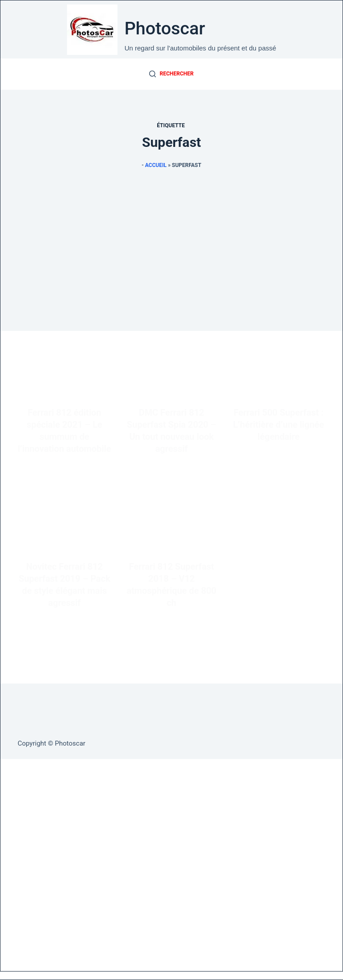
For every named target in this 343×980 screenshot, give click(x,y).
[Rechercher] (171, 74)
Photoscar (165, 28)
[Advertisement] (171, 268)
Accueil (156, 165)
